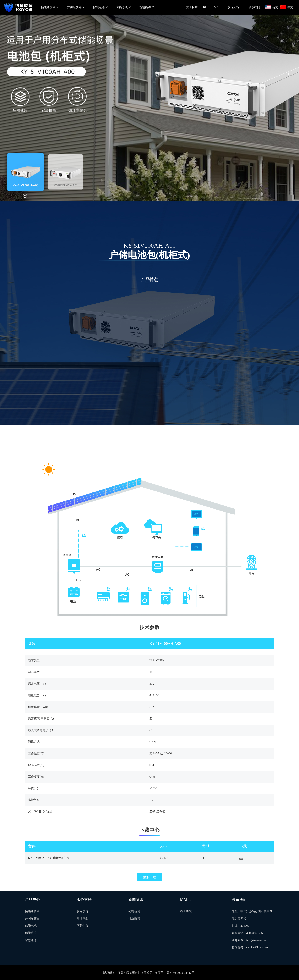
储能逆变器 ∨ (50, 7)
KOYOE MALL (213, 7)
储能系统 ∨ (124, 7)
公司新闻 (134, 911)
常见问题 (82, 918)
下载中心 (82, 926)
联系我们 (254, 7)
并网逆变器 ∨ (76, 7)
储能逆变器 (32, 911)
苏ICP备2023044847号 (180, 973)
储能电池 (31, 926)
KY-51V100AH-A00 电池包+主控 (49, 858)
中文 (290, 7)
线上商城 (186, 911)
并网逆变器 (32, 918)
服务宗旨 (82, 911)
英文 (275, 7)
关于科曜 (192, 7)
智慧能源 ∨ (147, 7)
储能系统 (31, 933)
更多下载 (149, 877)
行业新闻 (134, 918)
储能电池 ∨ (100, 7)
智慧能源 (31, 940)
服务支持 (233, 7)
